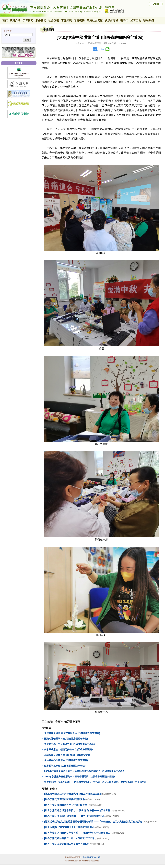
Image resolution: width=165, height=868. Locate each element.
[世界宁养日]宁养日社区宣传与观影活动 (65, 799)
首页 (5, 20)
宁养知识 (66, 20)
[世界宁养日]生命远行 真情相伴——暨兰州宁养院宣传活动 (74, 816)
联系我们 (149, 20)
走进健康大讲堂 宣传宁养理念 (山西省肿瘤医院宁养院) (72, 733)
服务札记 (41, 20)
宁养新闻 (28, 20)
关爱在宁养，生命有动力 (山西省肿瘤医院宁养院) (69, 744)
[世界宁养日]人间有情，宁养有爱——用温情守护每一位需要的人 (77, 833)
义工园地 (136, 20)
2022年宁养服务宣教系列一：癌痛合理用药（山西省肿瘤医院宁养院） (80, 777)
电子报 (124, 20)
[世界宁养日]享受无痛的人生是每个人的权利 (67, 844)
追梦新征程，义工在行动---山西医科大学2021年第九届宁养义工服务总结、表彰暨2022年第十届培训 (95, 782)
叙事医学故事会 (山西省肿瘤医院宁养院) (65, 766)
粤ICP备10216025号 (92, 857)
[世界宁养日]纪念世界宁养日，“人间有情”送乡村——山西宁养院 (77, 810)
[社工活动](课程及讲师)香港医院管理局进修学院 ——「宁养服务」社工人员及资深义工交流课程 (93, 822)
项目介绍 (15, 20)
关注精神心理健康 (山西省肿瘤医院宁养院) (66, 760)
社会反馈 (54, 20)
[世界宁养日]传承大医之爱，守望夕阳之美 (66, 805)
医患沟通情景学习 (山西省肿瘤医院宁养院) (66, 739)
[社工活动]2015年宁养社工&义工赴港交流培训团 (69, 827)
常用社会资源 (95, 20)
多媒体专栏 (111, 20)
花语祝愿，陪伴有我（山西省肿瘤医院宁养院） (68, 755)
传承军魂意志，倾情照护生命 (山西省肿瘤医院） (69, 749)
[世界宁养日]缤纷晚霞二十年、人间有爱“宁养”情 (69, 838)
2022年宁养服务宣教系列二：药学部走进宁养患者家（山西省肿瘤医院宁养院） (85, 771)
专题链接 (79, 20)
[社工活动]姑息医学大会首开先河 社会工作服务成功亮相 (73, 794)
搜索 (27, 40)
